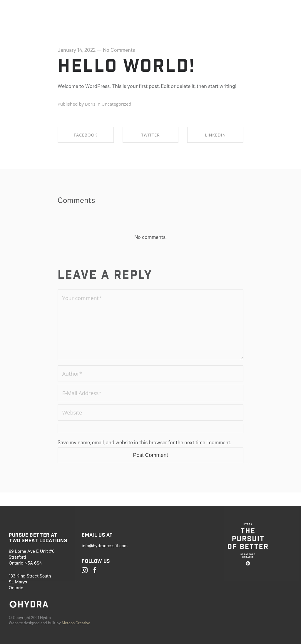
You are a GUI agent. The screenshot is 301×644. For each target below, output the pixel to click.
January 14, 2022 (77, 51)
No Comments (119, 51)
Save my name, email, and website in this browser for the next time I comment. (144, 443)
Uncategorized (116, 104)
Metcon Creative (76, 624)
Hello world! (127, 66)
